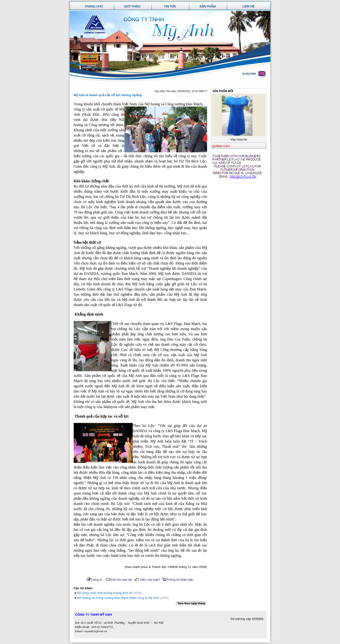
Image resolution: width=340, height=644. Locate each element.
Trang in (94, 580)
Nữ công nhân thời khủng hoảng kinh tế (104, 593)
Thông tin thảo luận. (178, 580)
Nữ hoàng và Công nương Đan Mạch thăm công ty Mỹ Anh (118, 598)
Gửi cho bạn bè (118, 580)
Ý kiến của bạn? (147, 580)
